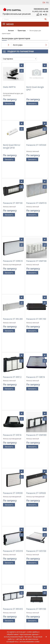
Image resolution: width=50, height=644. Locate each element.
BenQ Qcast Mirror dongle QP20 (12, 134)
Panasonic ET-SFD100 (36, 422)
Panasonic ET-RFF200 (13, 545)
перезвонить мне (41, 9)
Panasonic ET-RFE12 (12, 299)
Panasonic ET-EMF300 (36, 340)
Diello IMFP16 (9, 87)
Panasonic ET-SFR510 (13, 217)
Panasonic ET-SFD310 (13, 422)
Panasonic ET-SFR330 (13, 381)
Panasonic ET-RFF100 (13, 177)
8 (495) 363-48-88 (40, 11)
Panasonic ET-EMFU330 (33, 547)
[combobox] (19, 59)
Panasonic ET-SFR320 (36, 381)
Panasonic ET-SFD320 (36, 133)
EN (44, 3)
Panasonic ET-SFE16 (12, 340)
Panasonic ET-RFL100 (36, 504)
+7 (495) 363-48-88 (8, 622)
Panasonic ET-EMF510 (36, 177)
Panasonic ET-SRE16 (36, 299)
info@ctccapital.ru (8, 625)
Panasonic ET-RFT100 (13, 504)
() (45, 14)
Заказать (9, 103)
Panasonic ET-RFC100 (36, 258)
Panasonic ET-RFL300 (13, 258)
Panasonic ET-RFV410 (13, 463)
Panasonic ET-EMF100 (36, 217)
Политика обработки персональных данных (25, 592)
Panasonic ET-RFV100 (36, 463)
